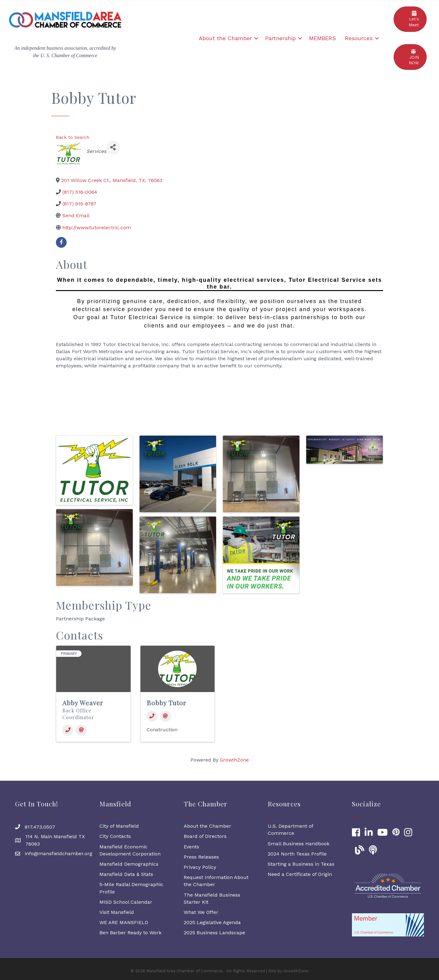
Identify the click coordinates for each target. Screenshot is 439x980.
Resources (359, 38)
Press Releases (201, 857)
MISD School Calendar (126, 902)
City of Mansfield (119, 826)
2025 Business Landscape (214, 933)
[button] (410, 19)
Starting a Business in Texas (301, 864)
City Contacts (115, 836)
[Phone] (68, 730)
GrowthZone (234, 760)
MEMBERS (322, 38)
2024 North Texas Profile (297, 854)
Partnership (280, 38)
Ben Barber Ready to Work (130, 933)
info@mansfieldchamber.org (59, 853)
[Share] (113, 148)
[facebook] (61, 242)
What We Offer (201, 912)
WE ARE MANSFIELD (124, 922)
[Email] (81, 730)
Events (191, 847)
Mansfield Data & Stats (126, 874)
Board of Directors (205, 836)
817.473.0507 (40, 827)
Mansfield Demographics (129, 864)
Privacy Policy (200, 867)
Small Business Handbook (299, 844)
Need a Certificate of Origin (300, 874)
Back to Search (73, 137)
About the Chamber (225, 38)
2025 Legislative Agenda (212, 922)
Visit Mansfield (117, 912)
